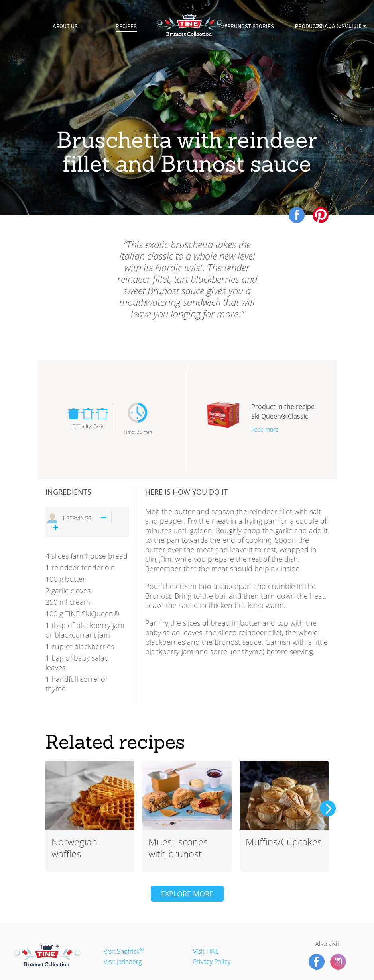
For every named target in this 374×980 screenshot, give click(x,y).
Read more (265, 429)
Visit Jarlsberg (123, 962)
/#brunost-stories (248, 26)
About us (65, 26)
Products (309, 26)
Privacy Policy (212, 962)
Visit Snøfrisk (124, 951)
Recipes (126, 26)
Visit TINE (206, 951)
